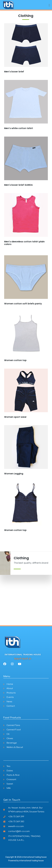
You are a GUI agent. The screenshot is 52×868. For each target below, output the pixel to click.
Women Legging (14, 474)
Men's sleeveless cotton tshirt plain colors (24, 243)
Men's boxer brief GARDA (18, 185)
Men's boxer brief (14, 72)
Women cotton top (15, 360)
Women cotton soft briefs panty (23, 304)
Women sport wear (15, 417)
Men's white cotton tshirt (19, 128)
